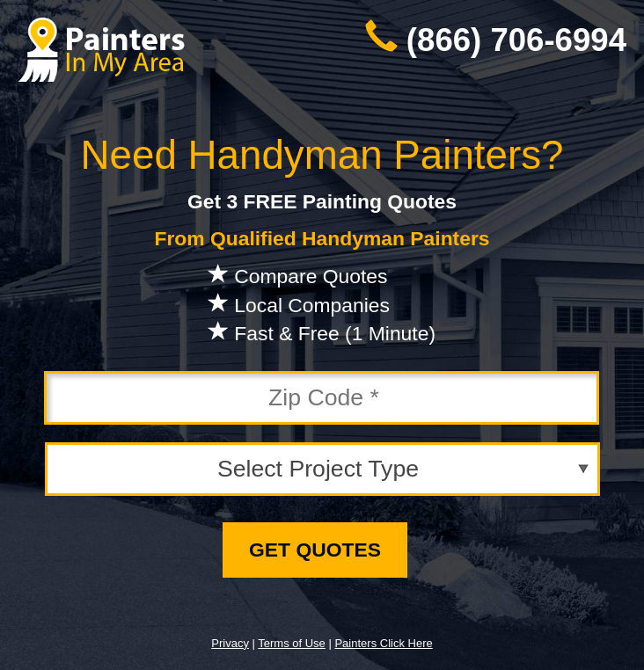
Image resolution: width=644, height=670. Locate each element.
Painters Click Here (383, 643)
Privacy (230, 643)
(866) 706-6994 (516, 40)
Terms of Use (292, 643)
